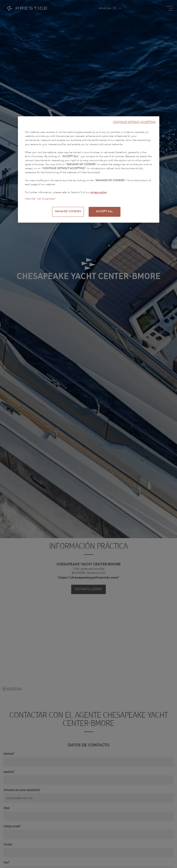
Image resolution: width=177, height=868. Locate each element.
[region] (89, 170)
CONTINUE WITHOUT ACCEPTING (134, 122)
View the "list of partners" (41, 199)
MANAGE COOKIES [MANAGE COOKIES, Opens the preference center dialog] (68, 212)
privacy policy (99, 193)
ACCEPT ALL (104, 212)
